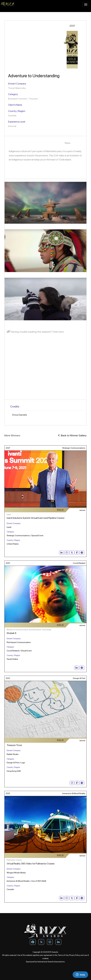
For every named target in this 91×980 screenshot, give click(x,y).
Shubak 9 (11, 633)
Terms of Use (63, 955)
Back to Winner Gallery (72, 435)
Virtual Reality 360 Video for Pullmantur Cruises (31, 864)
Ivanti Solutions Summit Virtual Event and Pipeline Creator (36, 518)
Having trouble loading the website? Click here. (35, 332)
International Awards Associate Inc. (51, 962)
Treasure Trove (14, 745)
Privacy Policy (74, 955)
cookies (45, 958)
